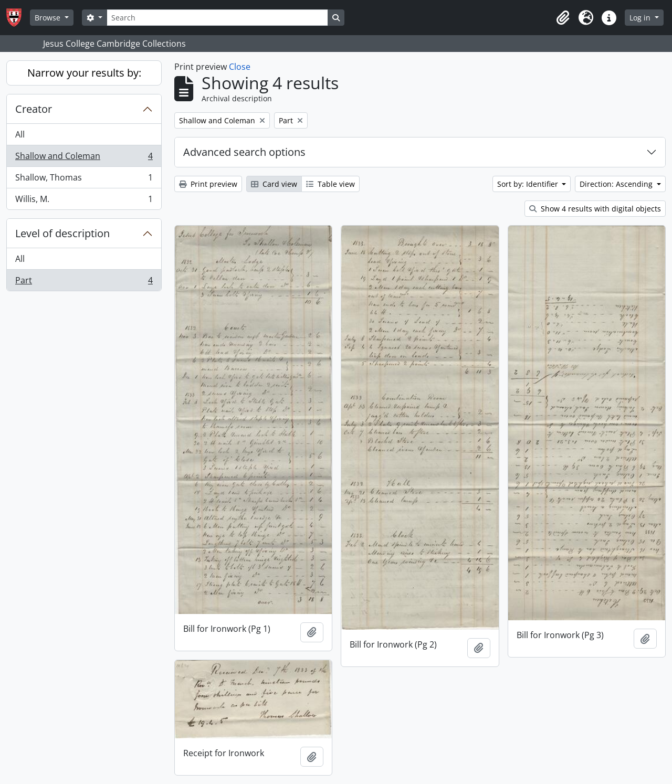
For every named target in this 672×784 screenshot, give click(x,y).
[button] (563, 18)
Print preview (208, 184)
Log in (641, 18)
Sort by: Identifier (529, 184)
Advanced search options (244, 152)
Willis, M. (84, 201)
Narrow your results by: (84, 73)
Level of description (62, 233)
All (20, 134)
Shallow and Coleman (84, 158)
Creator (34, 109)
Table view (330, 184)
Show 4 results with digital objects (595, 209)
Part (84, 282)
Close (240, 67)
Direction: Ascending (617, 184)
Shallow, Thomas (84, 180)
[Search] (217, 18)
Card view (274, 184)
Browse (49, 18)
